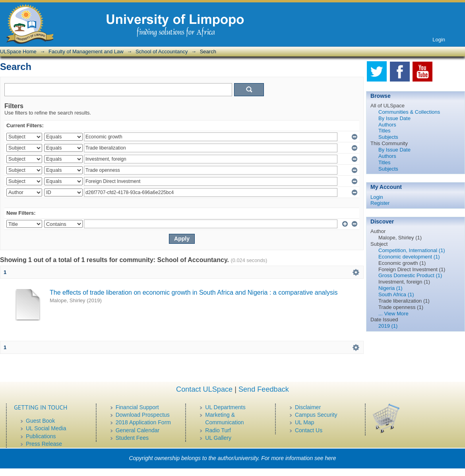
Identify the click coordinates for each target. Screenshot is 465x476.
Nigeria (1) (390, 288)
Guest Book (40, 421)
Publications (41, 436)
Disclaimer (308, 407)
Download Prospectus (143, 415)
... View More (393, 314)
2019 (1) (388, 326)
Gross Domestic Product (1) (410, 275)
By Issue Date (394, 118)
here (331, 458)
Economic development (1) (409, 257)
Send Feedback (264, 389)
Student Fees (132, 438)
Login (439, 40)
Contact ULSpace (204, 389)
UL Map (305, 422)
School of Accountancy (162, 51)
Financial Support (137, 407)
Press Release (44, 444)
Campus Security (316, 415)
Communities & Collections (409, 112)
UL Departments (225, 407)
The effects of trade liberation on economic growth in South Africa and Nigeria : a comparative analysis (194, 292)
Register (380, 203)
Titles (385, 131)
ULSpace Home (18, 51)
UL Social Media (46, 428)
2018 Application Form (143, 422)
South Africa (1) (396, 294)
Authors (387, 125)
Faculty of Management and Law (86, 51)
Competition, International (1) (412, 250)
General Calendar (138, 430)
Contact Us (309, 430)
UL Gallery (218, 438)
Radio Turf (218, 430)
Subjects (388, 137)
